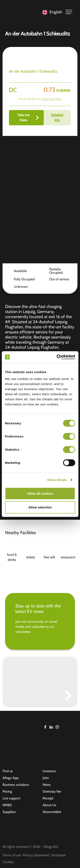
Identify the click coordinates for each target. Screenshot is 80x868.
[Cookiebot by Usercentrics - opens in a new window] (57, 357)
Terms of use (12, 855)
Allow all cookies (40, 493)
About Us (49, 805)
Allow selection (40, 507)
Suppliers (9, 812)
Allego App (11, 778)
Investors (49, 771)
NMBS (7, 805)
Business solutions (16, 785)
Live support (11, 798)
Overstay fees (52, 99)
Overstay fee (52, 791)
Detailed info (57, 118)
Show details (57, 480)
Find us (8, 771)
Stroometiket (52, 812)
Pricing (7, 791)
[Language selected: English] (51, 12)
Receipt (48, 798)
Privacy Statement (36, 855)
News (47, 785)
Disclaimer (58, 855)
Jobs (46, 778)
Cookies (8, 862)
